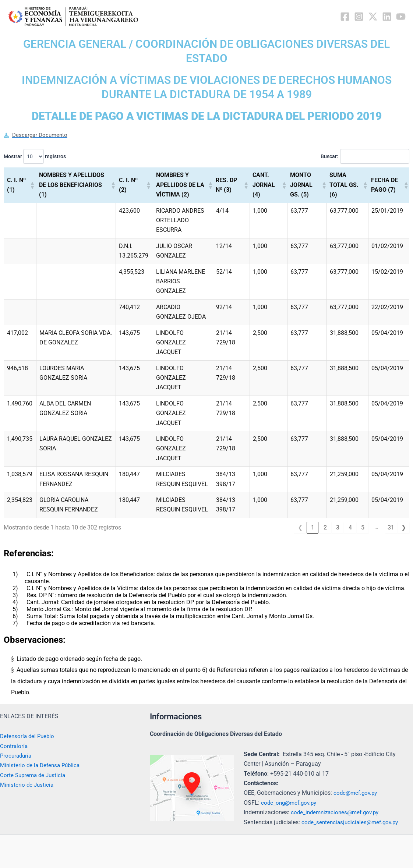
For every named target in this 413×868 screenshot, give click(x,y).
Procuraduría (17, 756)
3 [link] (338, 528)
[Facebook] (345, 17)
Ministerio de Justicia (28, 785)
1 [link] (313, 528)
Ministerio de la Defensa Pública (42, 765)
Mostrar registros (35, 157)
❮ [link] (300, 528)
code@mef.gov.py (357, 793)
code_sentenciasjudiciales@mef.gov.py (352, 822)
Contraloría (14, 746)
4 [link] (350, 528)
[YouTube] (401, 17)
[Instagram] (359, 17)
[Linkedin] (387, 17)
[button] (31, 185)
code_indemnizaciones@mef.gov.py (337, 812)
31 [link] (391, 528)
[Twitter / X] (373, 17)
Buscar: (327, 157)
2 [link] (325, 528)
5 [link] (363, 528)
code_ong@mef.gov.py (290, 803)
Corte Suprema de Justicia (34, 775)
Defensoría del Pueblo (29, 736)
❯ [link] (404, 528)
